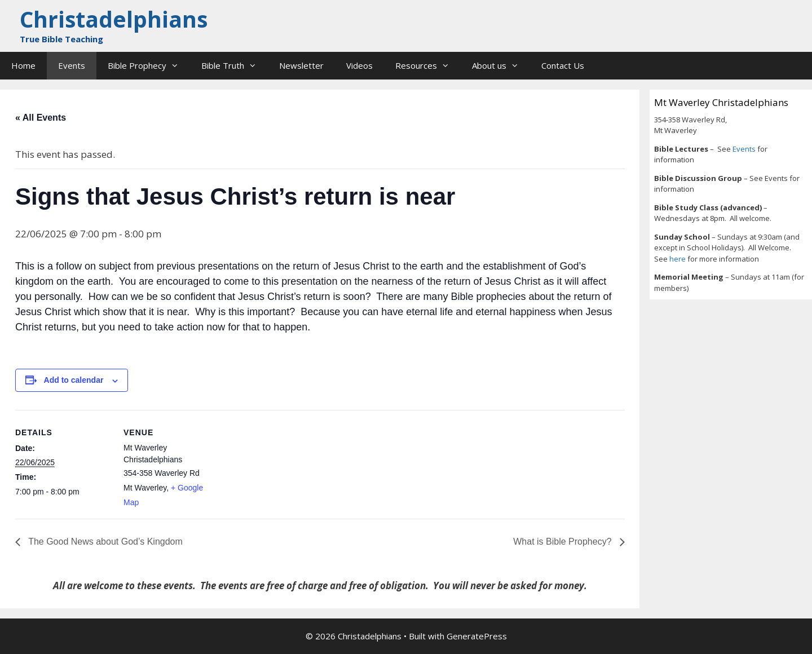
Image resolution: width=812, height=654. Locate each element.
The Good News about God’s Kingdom (104, 542)
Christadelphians (114, 19)
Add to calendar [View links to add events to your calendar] (74, 380)
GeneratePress (477, 636)
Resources (428, 66)
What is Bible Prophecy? (564, 542)
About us (501, 66)
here (678, 259)
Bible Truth (235, 66)
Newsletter (301, 65)
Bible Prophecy (149, 66)
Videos (359, 65)
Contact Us (563, 65)
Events (72, 65)
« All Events (41, 118)
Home (23, 65)
